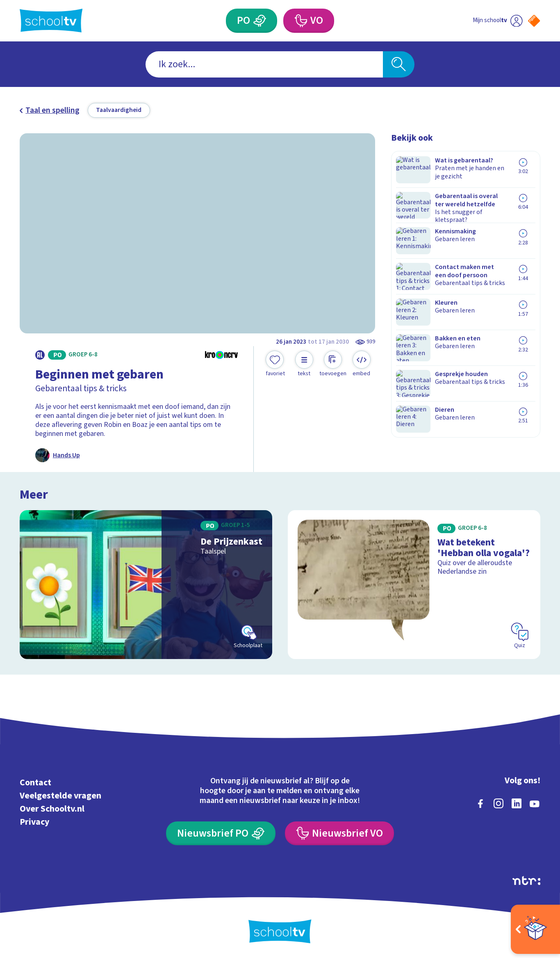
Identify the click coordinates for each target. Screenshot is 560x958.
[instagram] (499, 802)
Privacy (34, 821)
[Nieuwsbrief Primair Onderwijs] (221, 832)
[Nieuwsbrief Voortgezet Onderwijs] (339, 832)
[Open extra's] (535, 929)
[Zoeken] (399, 64)
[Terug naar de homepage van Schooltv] (51, 21)
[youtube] (535, 802)
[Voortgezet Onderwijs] (300, 21)
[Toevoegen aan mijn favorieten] (275, 364)
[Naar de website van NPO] (534, 21)
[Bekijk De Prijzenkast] (146, 583)
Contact (35, 781)
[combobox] (264, 64)
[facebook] (480, 802)
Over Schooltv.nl (52, 808)
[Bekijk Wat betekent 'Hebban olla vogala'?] (414, 583)
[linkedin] (517, 802)
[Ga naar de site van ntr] (527, 879)
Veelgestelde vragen (60, 795)
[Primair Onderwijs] (259, 21)
